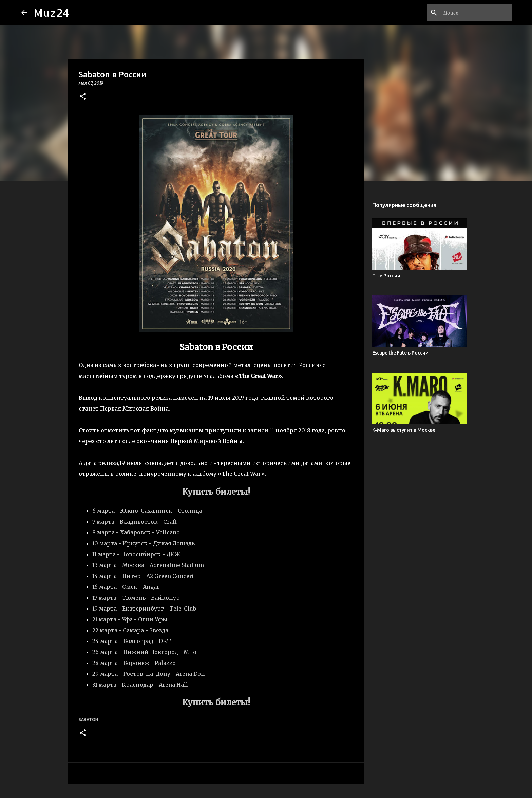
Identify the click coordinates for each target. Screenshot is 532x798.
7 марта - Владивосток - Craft (135, 522)
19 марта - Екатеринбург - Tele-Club (144, 609)
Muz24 (51, 12)
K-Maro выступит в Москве (404, 430)
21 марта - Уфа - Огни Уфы (130, 619)
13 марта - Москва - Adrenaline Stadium (148, 565)
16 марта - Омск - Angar (126, 587)
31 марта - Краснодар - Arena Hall (140, 685)
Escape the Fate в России (400, 353)
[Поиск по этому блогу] (476, 13)
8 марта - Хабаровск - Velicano (136, 532)
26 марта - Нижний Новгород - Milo (144, 652)
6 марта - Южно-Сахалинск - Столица (147, 511)
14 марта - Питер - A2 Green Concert (143, 576)
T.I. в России (386, 276)
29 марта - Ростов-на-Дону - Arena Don (148, 674)
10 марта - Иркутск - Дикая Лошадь (144, 543)
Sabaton (88, 719)
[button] (83, 97)
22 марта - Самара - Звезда (130, 630)
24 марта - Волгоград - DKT (132, 641)
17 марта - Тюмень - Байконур (136, 598)
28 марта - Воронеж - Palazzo (134, 663)
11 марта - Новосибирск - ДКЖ (136, 554)
